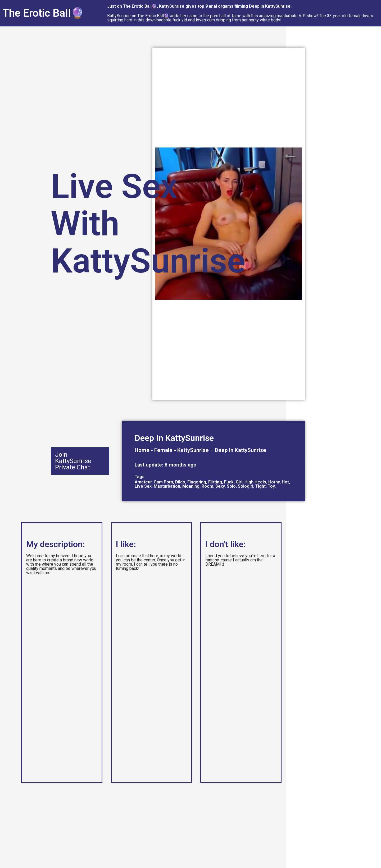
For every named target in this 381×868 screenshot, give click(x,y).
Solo (231, 486)
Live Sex (143, 486)
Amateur (143, 482)
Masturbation (167, 486)
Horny (274, 482)
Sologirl (246, 486)
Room (207, 486)
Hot (285, 482)
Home (142, 450)
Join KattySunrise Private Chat (73, 461)
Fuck (229, 482)
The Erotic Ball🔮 (43, 13)
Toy (271, 486)
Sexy (220, 486)
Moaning (191, 486)
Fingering (197, 482)
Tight (260, 486)
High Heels (255, 482)
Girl (239, 482)
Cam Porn (163, 482)
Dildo (180, 482)
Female (163, 450)
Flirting (215, 482)
